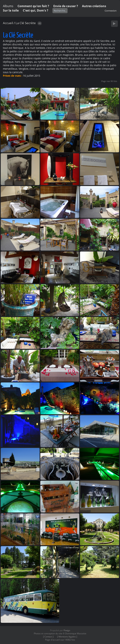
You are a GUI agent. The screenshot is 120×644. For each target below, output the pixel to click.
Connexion (111, 11)
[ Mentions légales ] (67, 637)
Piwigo (67, 630)
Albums (8, 6)
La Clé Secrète (26, 23)
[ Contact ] (48, 637)
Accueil (8, 23)
